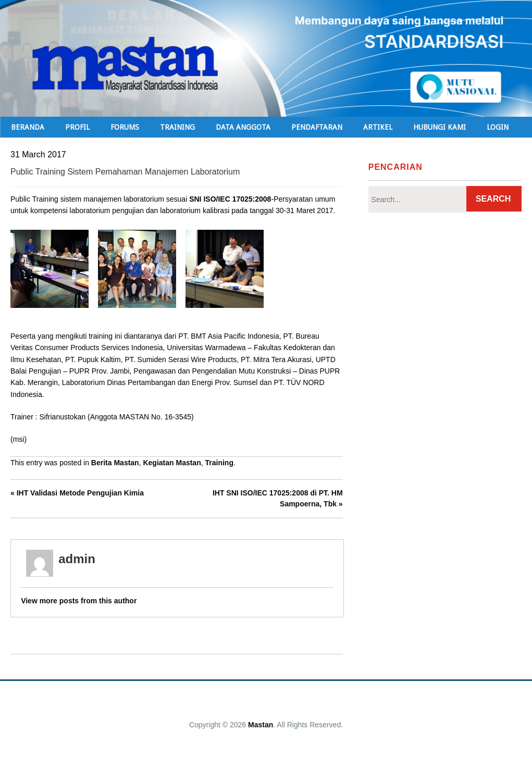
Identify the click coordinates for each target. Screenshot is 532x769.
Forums (125, 127)
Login (498, 127)
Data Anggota (243, 127)
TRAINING (177, 127)
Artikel (378, 127)
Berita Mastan (115, 463)
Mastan (261, 725)
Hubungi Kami (440, 127)
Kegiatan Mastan (172, 463)
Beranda (28, 127)
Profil (77, 127)
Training (219, 463)
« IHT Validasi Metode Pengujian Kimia (77, 493)
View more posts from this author (79, 601)
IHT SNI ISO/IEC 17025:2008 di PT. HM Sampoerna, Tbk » (278, 498)
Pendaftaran (317, 127)
